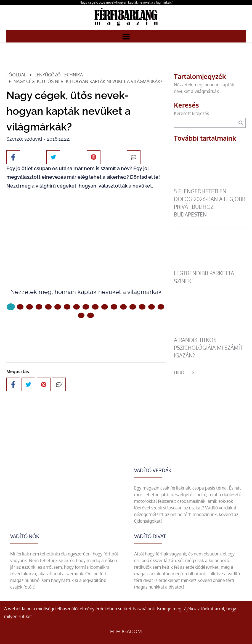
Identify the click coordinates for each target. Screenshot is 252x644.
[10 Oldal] (105, 307)
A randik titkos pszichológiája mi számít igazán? (208, 348)
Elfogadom (126, 631)
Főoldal (16, 75)
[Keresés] (241, 123)
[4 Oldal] (48, 307)
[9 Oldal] (95, 307)
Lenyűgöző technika (59, 75)
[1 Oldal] (20, 307)
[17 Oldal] (81, 316)
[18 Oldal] (91, 316)
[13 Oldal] (133, 307)
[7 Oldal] (76, 307)
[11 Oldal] (114, 307)
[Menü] (126, 36)
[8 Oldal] (86, 307)
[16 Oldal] (161, 307)
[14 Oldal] (142, 307)
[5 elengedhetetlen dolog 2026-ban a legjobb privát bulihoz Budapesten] (210, 184)
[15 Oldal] (152, 307)
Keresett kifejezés (191, 113)
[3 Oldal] (39, 307)
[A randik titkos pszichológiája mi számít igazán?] (210, 333)
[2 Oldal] (30, 307)
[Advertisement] (210, 410)
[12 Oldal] (123, 307)
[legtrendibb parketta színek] (210, 266)
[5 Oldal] (58, 307)
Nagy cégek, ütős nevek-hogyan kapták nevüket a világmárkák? (126, 2)
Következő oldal (86, 334)
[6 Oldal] (67, 307)
